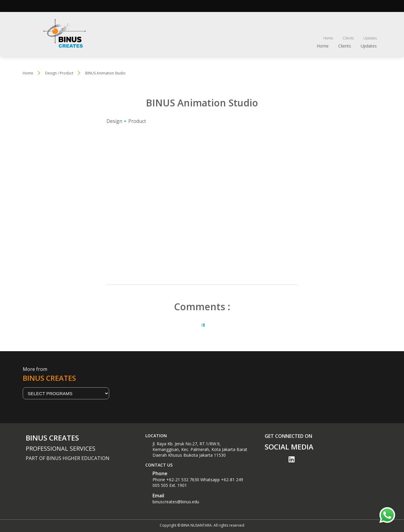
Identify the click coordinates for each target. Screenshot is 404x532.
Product (137, 121)
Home (328, 38)
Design (114, 121)
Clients (348, 38)
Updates (370, 38)
